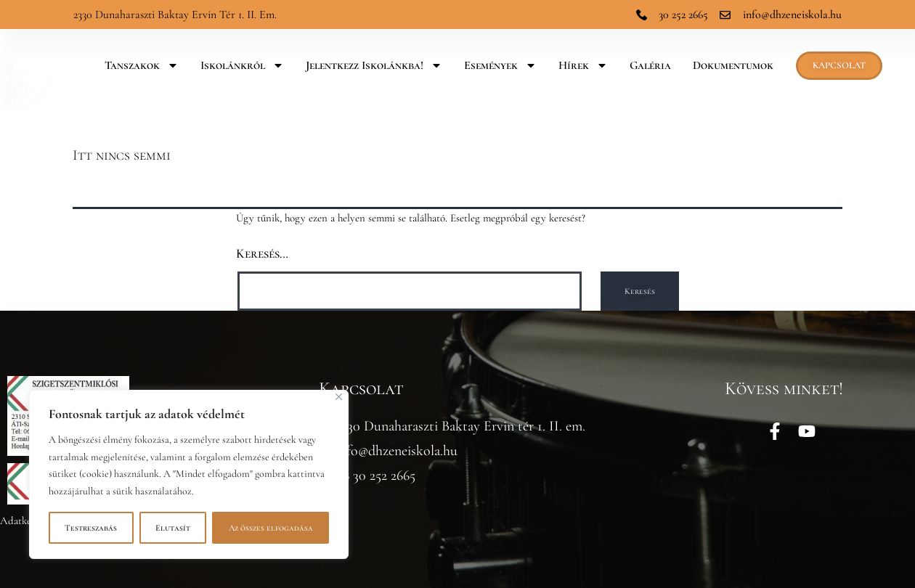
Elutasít (173, 528)
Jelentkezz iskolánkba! (374, 65)
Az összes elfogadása (271, 528)
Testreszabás (91, 528)
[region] (189, 474)
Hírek (583, 65)
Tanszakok (142, 65)
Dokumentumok (733, 65)
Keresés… (262, 253)
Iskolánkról (242, 65)
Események (500, 65)
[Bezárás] (339, 397)
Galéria (650, 65)
